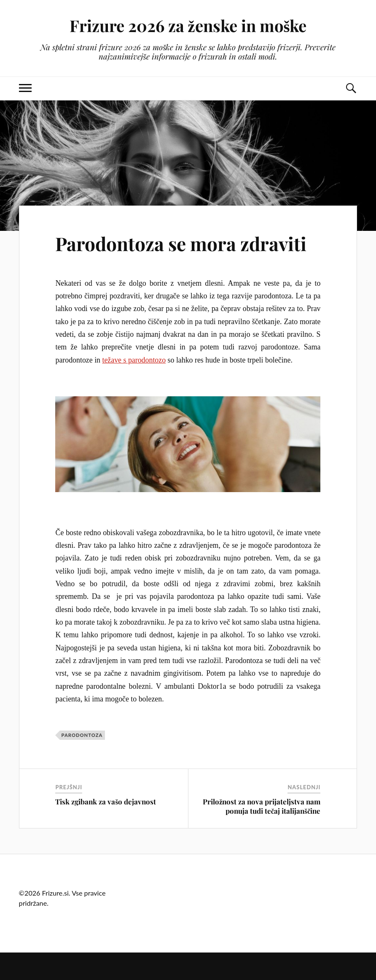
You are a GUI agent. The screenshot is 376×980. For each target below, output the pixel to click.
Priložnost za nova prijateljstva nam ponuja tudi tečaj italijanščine (262, 806)
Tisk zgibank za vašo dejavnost (106, 801)
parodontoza (82, 735)
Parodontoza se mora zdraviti (181, 243)
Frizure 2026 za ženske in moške (188, 26)
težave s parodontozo (134, 360)
